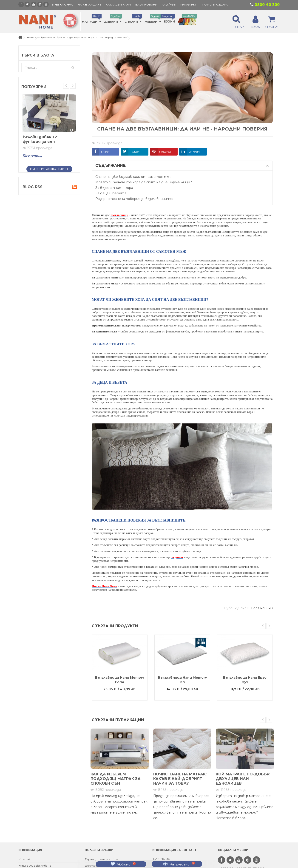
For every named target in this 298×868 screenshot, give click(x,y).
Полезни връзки (99, 850)
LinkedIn (194, 152)
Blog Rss (49, 187)
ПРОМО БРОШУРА (214, 4)
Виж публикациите (49, 169)
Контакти (27, 859)
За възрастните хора (114, 188)
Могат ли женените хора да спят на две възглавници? (144, 182)
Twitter (135, 152)
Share (105, 152)
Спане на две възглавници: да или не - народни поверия (92, 38)
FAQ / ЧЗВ (169, 4)
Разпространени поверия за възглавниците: (134, 199)
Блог (38, 38)
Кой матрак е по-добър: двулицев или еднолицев (243, 779)
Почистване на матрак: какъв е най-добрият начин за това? (180, 779)
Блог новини (49, 38)
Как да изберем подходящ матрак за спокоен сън (116, 779)
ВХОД (256, 27)
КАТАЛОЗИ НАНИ (118, 4)
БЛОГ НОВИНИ (146, 4)
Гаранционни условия (102, 859)
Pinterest (165, 152)
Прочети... (32, 156)
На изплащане (89, 4)
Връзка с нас (62, 4)
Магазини (188, 4)
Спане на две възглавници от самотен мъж (133, 177)
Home (31, 38)
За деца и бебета (111, 193)
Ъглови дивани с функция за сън (40, 139)
